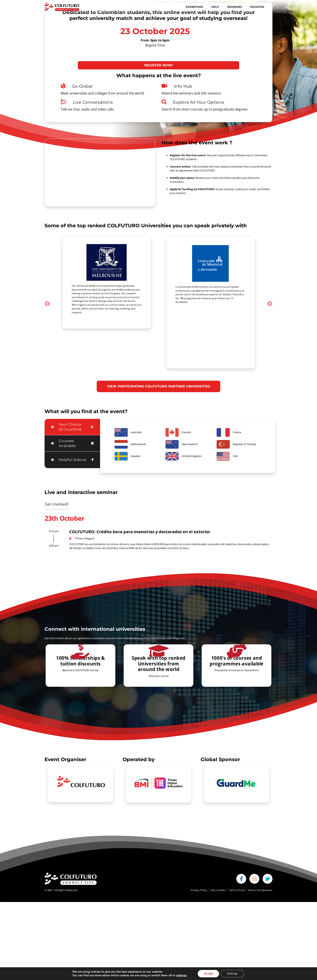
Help (215, 7)
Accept (208, 974)
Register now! (159, 65)
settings (181, 975)
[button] (47, 283)
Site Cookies (218, 849)
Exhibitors (194, 7)
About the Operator (260, 849)
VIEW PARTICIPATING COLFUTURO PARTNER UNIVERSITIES (158, 345)
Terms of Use (237, 849)
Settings (232, 974)
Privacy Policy (199, 849)
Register (257, 7)
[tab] (72, 386)
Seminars (235, 7)
